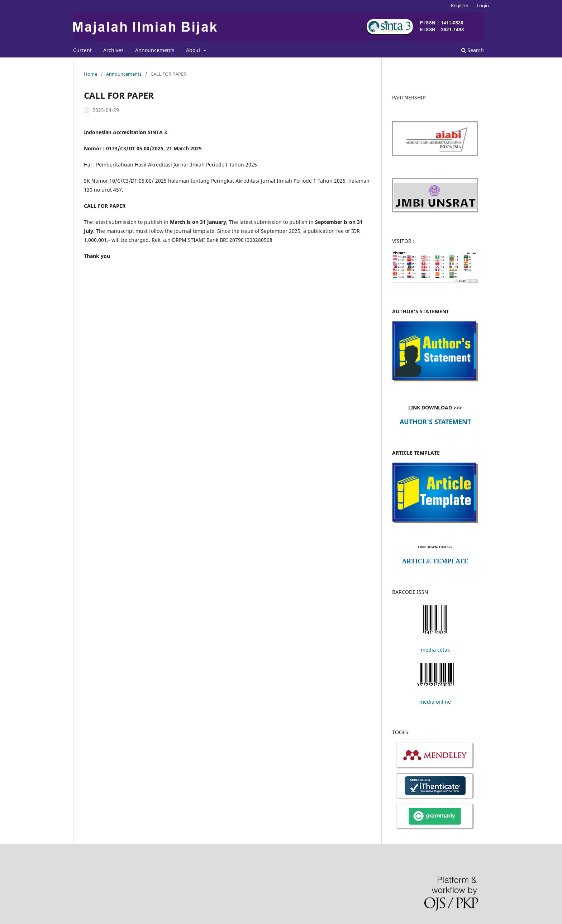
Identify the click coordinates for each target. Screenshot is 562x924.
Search (473, 50)
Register (460, 5)
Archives (113, 50)
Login (483, 5)
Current (82, 50)
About (194, 50)
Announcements (155, 50)
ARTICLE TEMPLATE (435, 561)
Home (91, 74)
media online (435, 702)
